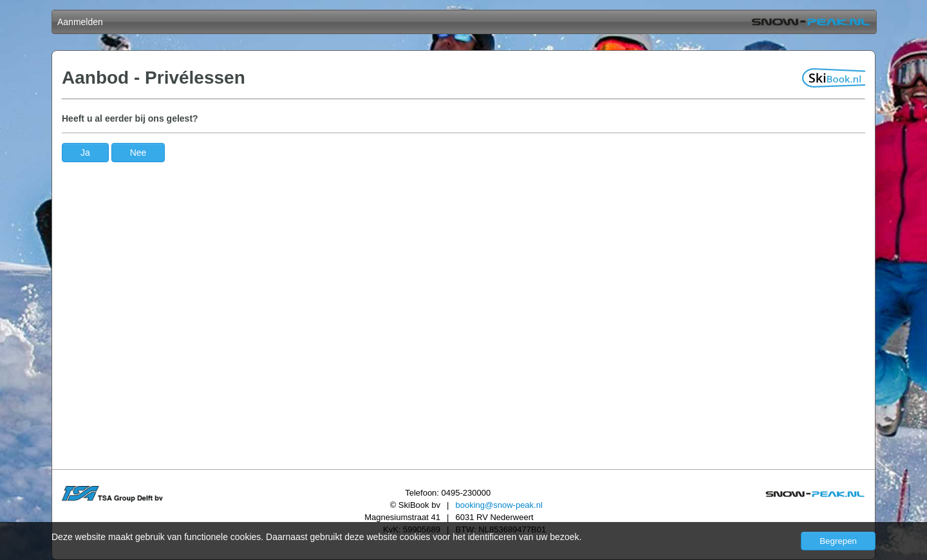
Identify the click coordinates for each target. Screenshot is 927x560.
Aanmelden (80, 22)
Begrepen (838, 541)
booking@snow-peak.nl (499, 505)
